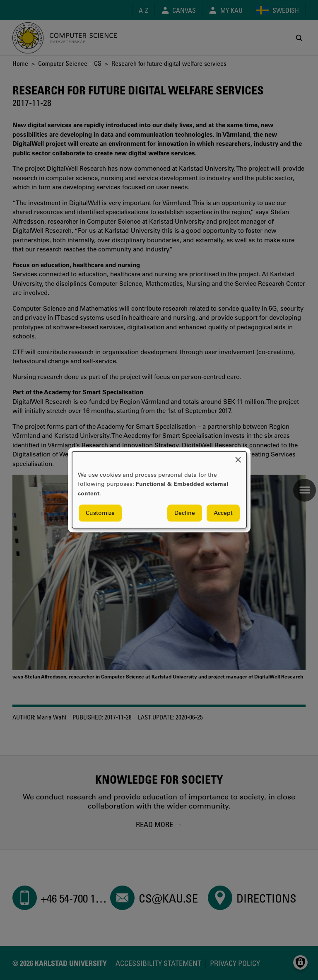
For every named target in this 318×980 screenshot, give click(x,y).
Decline (185, 513)
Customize (100, 513)
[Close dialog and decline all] (238, 457)
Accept (223, 513)
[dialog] (159, 490)
